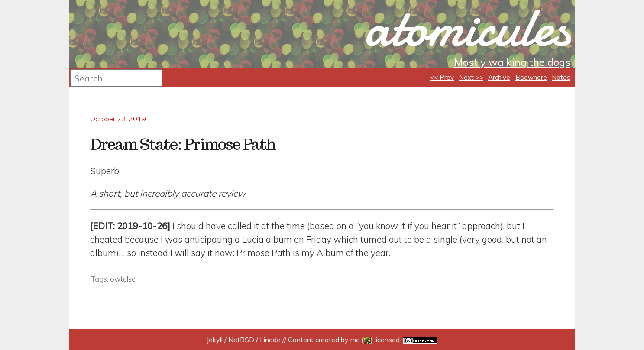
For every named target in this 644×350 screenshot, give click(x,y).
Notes (561, 77)
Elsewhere (531, 77)
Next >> (471, 77)
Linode (270, 340)
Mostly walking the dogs (512, 62)
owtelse (123, 279)
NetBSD (241, 340)
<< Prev (442, 77)
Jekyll (215, 340)
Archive (499, 77)
